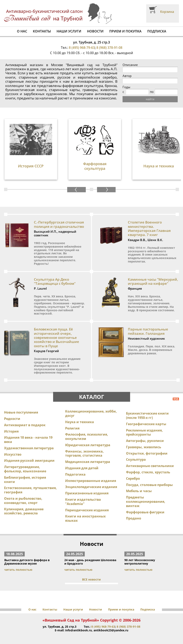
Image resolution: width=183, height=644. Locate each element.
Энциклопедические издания (91, 487)
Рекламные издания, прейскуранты (144, 432)
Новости (95, 31)
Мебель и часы (139, 491)
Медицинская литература (88, 462)
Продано (134, 518)
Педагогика (75, 474)
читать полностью (18, 570)
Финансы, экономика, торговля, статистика (84, 453)
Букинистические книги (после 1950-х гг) (147, 415)
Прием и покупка (125, 31)
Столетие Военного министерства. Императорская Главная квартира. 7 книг (149, 228)
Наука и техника (80, 422)
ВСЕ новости (91, 579)
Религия (72, 428)
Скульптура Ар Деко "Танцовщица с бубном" (55, 281)
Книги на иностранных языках (85, 518)
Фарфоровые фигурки (145, 512)
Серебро (133, 478)
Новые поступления (21, 412)
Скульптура (136, 459)
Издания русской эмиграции (29, 460)
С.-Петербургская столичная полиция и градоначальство (59, 224)
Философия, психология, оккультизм (87, 437)
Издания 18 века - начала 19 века (28, 440)
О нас (22, 31)
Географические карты (146, 424)
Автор (127, 76)
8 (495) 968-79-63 (82, 48)
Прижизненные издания (87, 493)
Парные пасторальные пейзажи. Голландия (148, 331)
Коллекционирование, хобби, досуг (91, 413)
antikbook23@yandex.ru (111, 630)
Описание (130, 65)
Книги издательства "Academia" (83, 502)
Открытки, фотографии (147, 453)
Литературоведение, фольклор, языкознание (25, 469)
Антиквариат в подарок (25, 425)
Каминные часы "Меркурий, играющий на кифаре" (153, 281)
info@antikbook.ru (79, 630)
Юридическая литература (88, 445)
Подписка (157, 31)
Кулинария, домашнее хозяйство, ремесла (24, 511)
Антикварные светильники (150, 466)
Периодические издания (87, 510)
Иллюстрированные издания (91, 481)
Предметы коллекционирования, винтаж (146, 502)
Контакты (42, 31)
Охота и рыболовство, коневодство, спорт (23, 501)
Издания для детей (82, 468)
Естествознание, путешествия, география (30, 490)
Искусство (13, 454)
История (11, 431)
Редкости (12, 419)
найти (150, 99)
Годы (126, 87)
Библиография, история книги (25, 480)
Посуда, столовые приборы (149, 485)
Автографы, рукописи (145, 441)
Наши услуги (69, 31)
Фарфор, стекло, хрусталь (148, 472)
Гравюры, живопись (144, 447)
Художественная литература (29, 448)
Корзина (167, 12)
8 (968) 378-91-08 (109, 48)
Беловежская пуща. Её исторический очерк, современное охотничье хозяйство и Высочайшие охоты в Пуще (56, 338)
